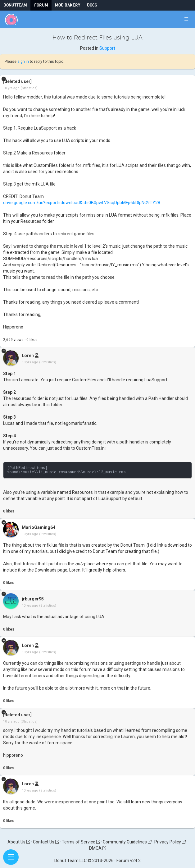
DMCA (98, 848)
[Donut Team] (11, 19)
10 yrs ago (11, 88)
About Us (19, 842)
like (32, 340)
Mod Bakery (68, 5)
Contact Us (46, 842)
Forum (41, 5)
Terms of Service (81, 842)
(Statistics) (29, 88)
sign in (23, 62)
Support (107, 48)
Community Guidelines (127, 842)
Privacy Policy (170, 842)
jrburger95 (33, 599)
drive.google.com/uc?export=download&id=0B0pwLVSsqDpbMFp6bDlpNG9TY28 (82, 203)
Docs (92, 5)
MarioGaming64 (39, 527)
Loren (28, 356)
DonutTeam (15, 5)
